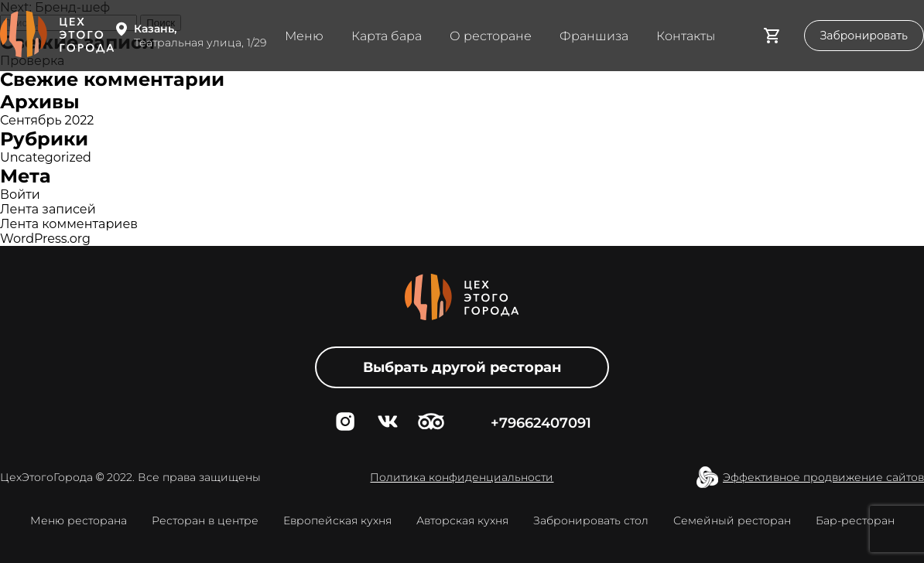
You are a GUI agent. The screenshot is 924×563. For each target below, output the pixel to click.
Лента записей (48, 209)
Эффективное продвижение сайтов (823, 477)
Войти (20, 194)
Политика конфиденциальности (462, 477)
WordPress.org (45, 239)
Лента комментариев (69, 224)
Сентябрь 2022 (47, 120)
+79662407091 (541, 423)
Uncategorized (46, 157)
